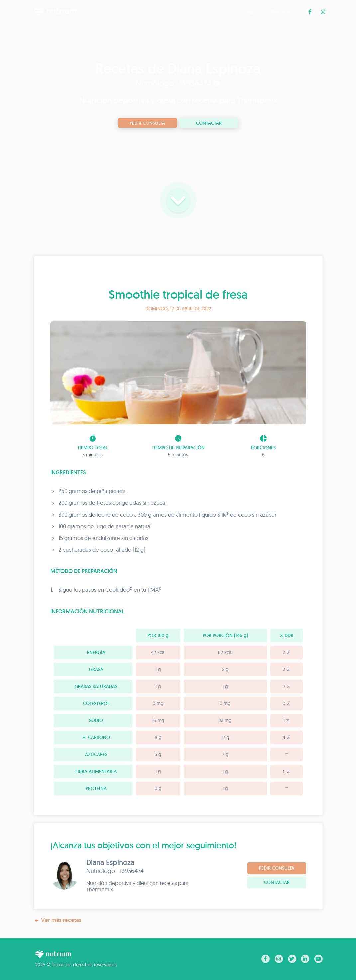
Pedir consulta (147, 123)
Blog (246, 11)
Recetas (282, 11)
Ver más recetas (58, 920)
